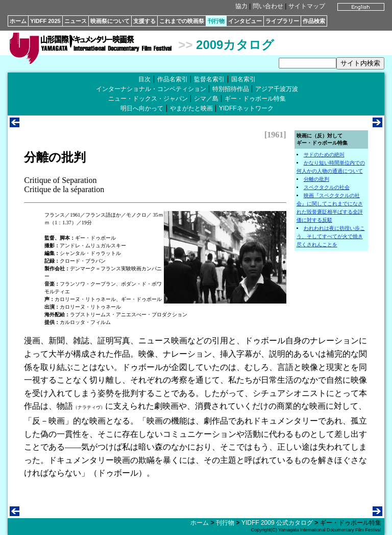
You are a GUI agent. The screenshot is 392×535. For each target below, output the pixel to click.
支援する (144, 21)
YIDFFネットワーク (246, 108)
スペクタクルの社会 (327, 187)
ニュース (76, 21)
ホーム (18, 21)
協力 (241, 6)
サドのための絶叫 (324, 155)
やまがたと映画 (191, 108)
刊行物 (216, 21)
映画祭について (110, 21)
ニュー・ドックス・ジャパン (148, 99)
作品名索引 (173, 79)
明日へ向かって (142, 108)
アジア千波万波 (277, 89)
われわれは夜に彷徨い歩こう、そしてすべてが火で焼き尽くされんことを (331, 236)
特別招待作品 (231, 89)
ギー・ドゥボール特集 (255, 99)
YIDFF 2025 (45, 21)
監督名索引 (209, 79)
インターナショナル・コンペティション (151, 89)
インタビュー (245, 21)
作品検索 (314, 21)
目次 (144, 79)
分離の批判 (316, 179)
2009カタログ (235, 45)
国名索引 (243, 79)
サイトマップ (307, 6)
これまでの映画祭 (182, 21)
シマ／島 (206, 99)
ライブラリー (282, 21)
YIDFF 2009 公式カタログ (277, 523)
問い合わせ (268, 6)
